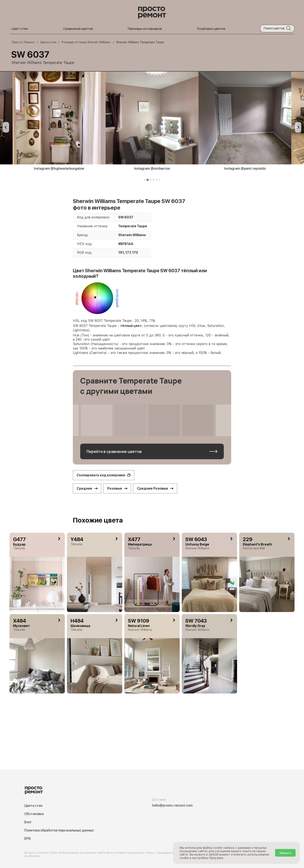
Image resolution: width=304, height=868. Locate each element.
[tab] (145, 180)
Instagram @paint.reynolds (245, 169)
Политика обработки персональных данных (59, 830)
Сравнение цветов (78, 29)
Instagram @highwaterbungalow (59, 169)
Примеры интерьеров (145, 29)
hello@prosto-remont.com (172, 805)
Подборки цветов (211, 29)
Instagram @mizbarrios (152, 169)
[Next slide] (298, 127)
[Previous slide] (6, 127)
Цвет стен (20, 29)
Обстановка (34, 814)
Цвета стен (33, 806)
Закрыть (285, 853)
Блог (28, 822)
